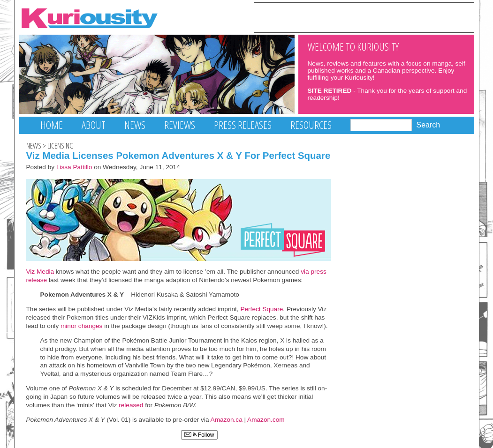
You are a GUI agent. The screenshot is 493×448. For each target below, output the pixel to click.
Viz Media (40, 272)
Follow (199, 435)
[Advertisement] (364, 17)
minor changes (81, 326)
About (94, 125)
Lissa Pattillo (74, 167)
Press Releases (243, 125)
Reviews (180, 125)
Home (52, 125)
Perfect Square (262, 309)
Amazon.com (266, 420)
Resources (311, 125)
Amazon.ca (227, 420)
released (130, 405)
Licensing (61, 146)
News (135, 125)
